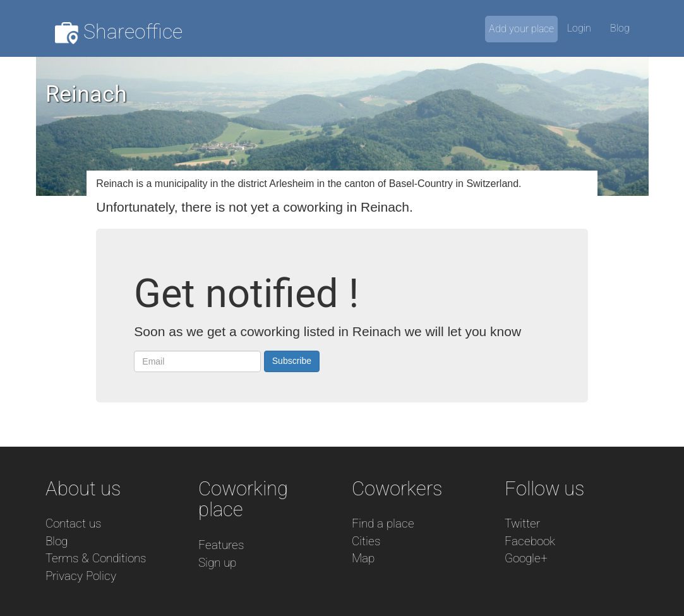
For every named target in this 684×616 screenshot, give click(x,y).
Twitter (522, 523)
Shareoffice (119, 32)
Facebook (530, 541)
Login (579, 28)
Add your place (521, 29)
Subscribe (292, 361)
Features (221, 545)
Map (363, 558)
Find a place (383, 523)
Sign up (217, 563)
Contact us (73, 523)
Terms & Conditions (96, 558)
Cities (366, 541)
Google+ (526, 558)
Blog (620, 28)
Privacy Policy (81, 576)
